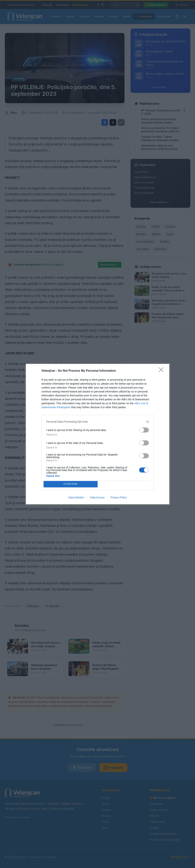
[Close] (162, 371)
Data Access (97, 497)
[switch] (144, 430)
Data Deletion (76, 497)
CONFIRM (71, 484)
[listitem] (98, 422)
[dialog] (98, 434)
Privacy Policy (118, 497)
